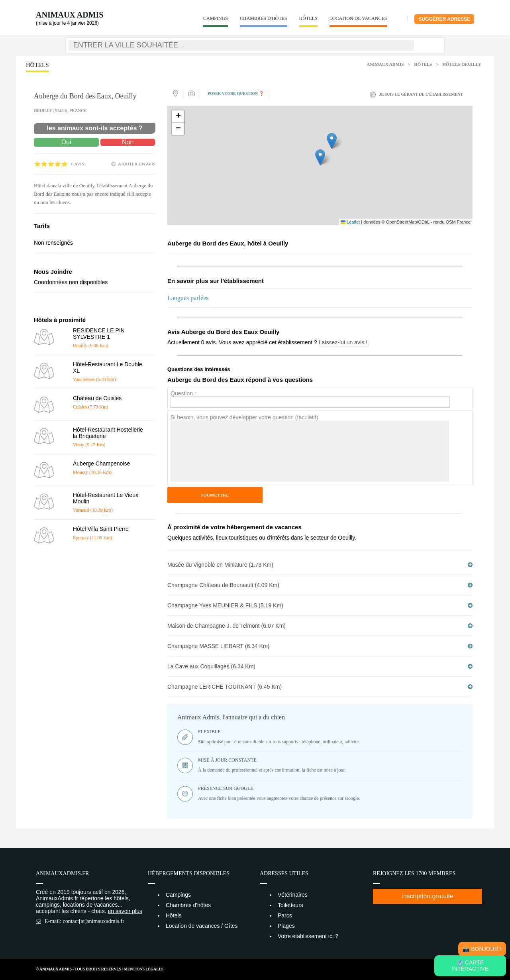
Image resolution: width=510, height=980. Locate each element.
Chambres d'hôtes (264, 18)
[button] (320, 157)
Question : (183, 393)
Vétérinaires (293, 895)
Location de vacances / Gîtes (202, 926)
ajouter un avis (137, 164)
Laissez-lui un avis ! (343, 342)
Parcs (285, 915)
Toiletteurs (290, 905)
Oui (66, 142)
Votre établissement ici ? (308, 936)
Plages (286, 926)
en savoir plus (125, 911)
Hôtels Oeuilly (462, 64)
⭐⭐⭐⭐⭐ (51, 164)
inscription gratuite (428, 896)
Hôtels (308, 18)
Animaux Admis (70, 15)
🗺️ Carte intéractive (470, 966)
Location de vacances (358, 18)
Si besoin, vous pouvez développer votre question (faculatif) (244, 417)
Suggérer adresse (444, 19)
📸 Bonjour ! (482, 949)
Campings (216, 18)
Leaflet (350, 222)
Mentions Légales (144, 969)
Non (128, 142)
